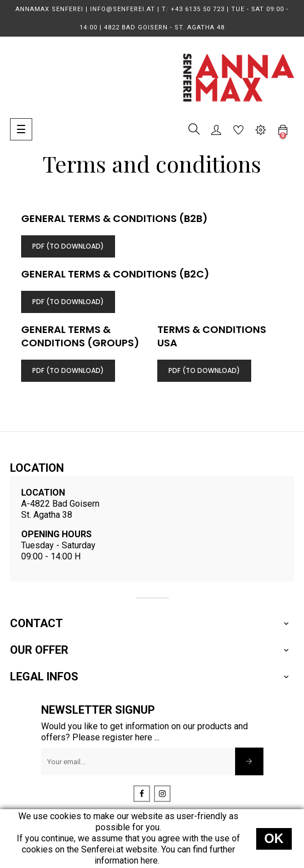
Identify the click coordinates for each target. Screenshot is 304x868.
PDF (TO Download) (68, 246)
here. (150, 861)
